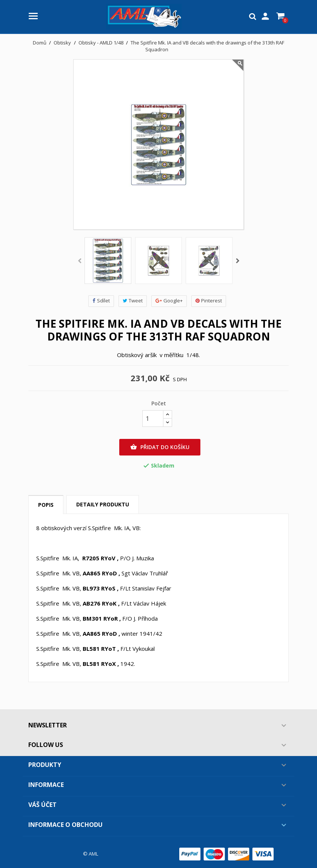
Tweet (133, 301)
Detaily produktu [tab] (103, 504)
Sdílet (101, 301)
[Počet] (153, 419)
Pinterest (209, 301)
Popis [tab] (46, 505)
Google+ (169, 301)
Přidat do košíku (160, 447)
